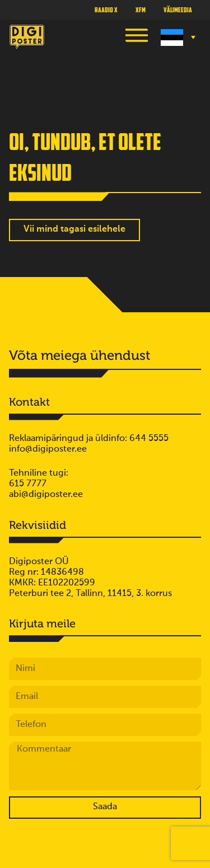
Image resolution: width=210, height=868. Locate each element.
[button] (137, 37)
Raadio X (106, 10)
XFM (141, 10)
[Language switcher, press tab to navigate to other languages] (177, 37)
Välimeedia (178, 10)
